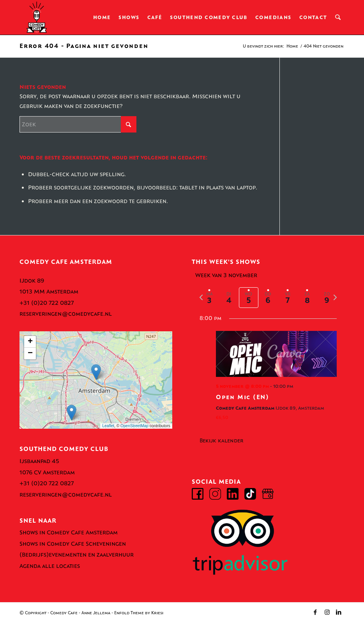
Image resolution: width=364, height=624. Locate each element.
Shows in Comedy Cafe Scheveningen (73, 544)
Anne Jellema (96, 613)
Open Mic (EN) (243, 397)
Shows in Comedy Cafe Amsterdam (69, 532)
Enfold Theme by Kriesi (139, 613)
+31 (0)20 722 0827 (47, 303)
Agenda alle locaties (50, 566)
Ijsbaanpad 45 (39, 461)
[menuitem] (102, 18)
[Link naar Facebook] (315, 612)
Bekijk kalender (222, 441)
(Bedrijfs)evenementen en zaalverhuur (77, 555)
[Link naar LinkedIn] (339, 612)
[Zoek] (338, 18)
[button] (96, 372)
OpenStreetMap (134, 426)
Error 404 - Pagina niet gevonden (84, 46)
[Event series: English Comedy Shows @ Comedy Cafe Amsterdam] (296, 386)
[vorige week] (201, 297)
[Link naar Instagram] (327, 612)
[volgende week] (335, 297)
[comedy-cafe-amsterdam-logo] (37, 18)
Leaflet (108, 426)
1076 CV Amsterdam (47, 472)
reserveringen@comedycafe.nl (66, 314)
